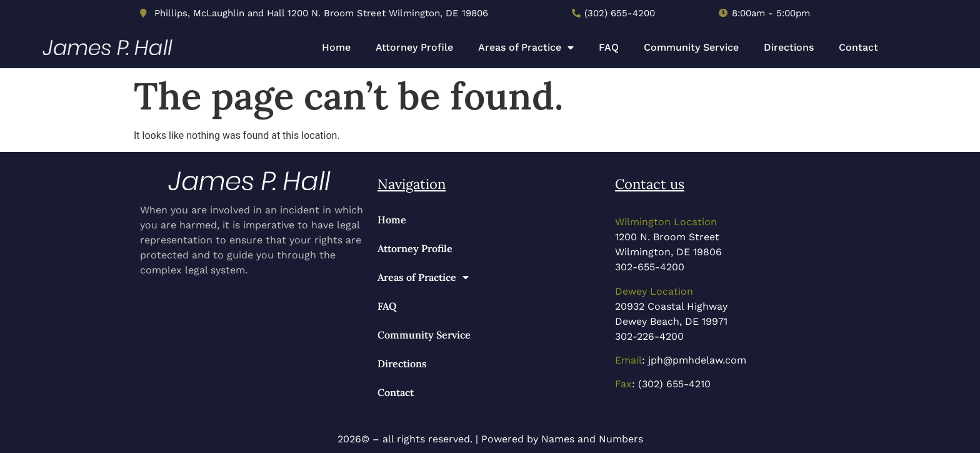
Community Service (691, 47)
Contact (858, 47)
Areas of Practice (526, 48)
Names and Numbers (592, 439)
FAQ (609, 47)
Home (336, 47)
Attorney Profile (414, 47)
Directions (789, 47)
